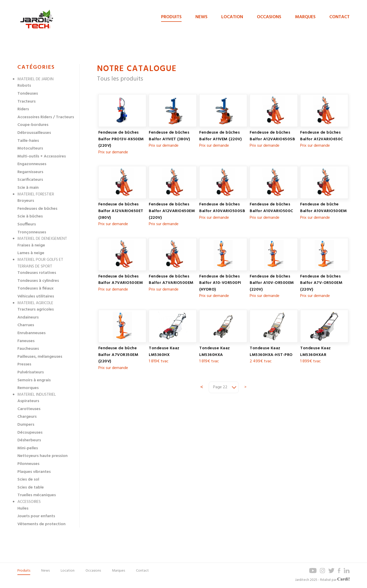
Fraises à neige (31, 245)
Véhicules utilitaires (36, 296)
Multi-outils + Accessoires (42, 156)
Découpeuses (30, 433)
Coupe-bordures (33, 125)
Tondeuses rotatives (37, 273)
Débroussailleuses (34, 133)
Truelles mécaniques (37, 495)
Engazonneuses (32, 164)
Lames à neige (31, 253)
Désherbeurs (29, 440)
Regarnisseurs (30, 172)
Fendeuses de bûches (37, 209)
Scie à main (28, 188)
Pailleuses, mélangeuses (40, 357)
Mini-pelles (28, 448)
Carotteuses (29, 409)
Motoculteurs (30, 148)
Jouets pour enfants (36, 516)
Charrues (26, 325)
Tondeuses (28, 94)
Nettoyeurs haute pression (43, 456)
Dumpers (26, 425)
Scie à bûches (30, 216)
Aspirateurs (28, 401)
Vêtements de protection (41, 524)
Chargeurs (27, 417)
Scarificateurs (30, 180)
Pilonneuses (28, 464)
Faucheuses (28, 349)
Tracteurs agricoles (36, 310)
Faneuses (26, 341)
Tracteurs (27, 102)
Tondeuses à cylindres (38, 281)
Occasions (269, 17)
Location (232, 17)
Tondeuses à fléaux (35, 288)
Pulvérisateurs (31, 372)
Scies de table (31, 487)
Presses (24, 364)
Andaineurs (28, 317)
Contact (339, 17)
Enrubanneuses (32, 333)
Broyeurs (26, 201)
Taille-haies (28, 141)
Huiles (23, 509)
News (201, 17)
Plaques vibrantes (34, 472)
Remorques (28, 388)
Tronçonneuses (32, 232)
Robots (24, 86)
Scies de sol (28, 480)
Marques (305, 17)
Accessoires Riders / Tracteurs (46, 117)
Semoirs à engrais (34, 380)
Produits (171, 17)
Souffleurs (27, 224)
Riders (23, 109)
